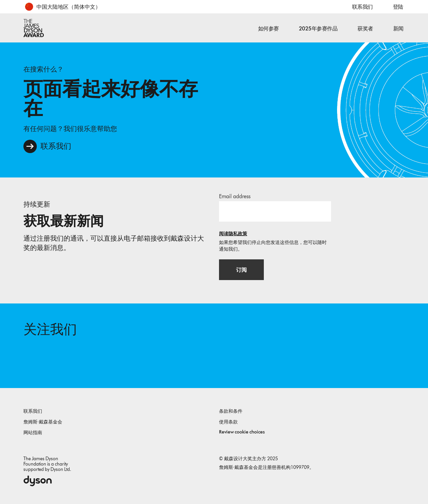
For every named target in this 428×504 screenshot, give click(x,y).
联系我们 (362, 7)
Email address (235, 196)
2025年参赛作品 (318, 29)
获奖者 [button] (365, 29)
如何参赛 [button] (269, 29)
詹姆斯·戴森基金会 (43, 422)
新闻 (398, 29)
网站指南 (33, 432)
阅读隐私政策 (233, 233)
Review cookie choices (242, 432)
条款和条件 (231, 411)
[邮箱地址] (275, 211)
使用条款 (228, 422)
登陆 (398, 7)
